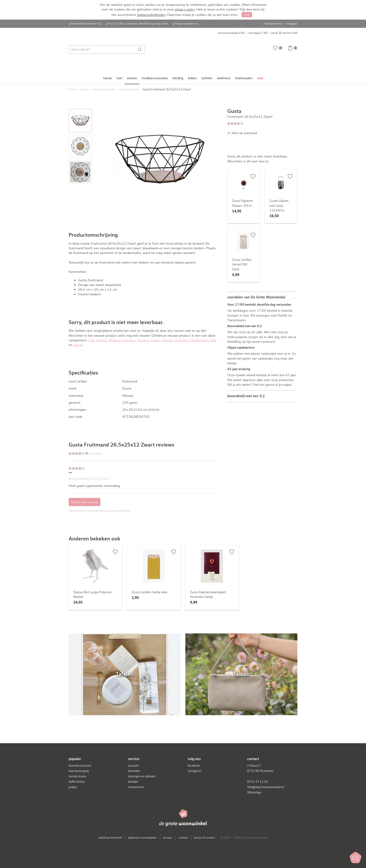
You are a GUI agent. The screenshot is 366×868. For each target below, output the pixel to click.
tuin (119, 78)
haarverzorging (79, 771)
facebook (194, 766)
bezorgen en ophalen (142, 776)
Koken (155, 340)
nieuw (107, 78)
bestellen (134, 771)
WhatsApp (254, 792)
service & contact (205, 838)
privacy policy (185, 9)
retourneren (136, 787)
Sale (213, 340)
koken (192, 78)
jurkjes (73, 787)
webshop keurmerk (110, 838)
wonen (132, 78)
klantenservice (274, 24)
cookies (183, 838)
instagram (194, 771)
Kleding (143, 340)
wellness (224, 78)
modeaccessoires (155, 78)
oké (247, 15)
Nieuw (78, 345)
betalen (133, 782)
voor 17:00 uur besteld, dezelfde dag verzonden (138, 24)
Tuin (91, 340)
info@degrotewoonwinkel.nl (266, 787)
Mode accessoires (122, 340)
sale (260, 78)
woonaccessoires (80, 766)
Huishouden (199, 340)
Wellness (182, 340)
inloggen (292, 24)
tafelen (207, 78)
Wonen (102, 340)
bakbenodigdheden (151, 15)
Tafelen (167, 340)
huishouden (244, 78)
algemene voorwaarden (143, 838)
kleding (178, 78)
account (133, 766)
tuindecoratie (77, 776)
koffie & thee (77, 782)
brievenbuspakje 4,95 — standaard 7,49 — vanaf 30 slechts (258, 33)
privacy (168, 838)
